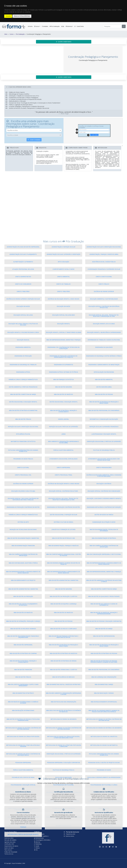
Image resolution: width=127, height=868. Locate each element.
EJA (63, 26)
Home (31, 26)
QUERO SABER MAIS (64, 42)
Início (6, 34)
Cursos (17, 34)
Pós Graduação (55, 26)
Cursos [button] (37, 26)
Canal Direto (79, 26)
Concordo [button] (8, 16)
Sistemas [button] (69, 26)
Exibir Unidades (34, 160)
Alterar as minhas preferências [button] (22, 16)
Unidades (45, 26)
